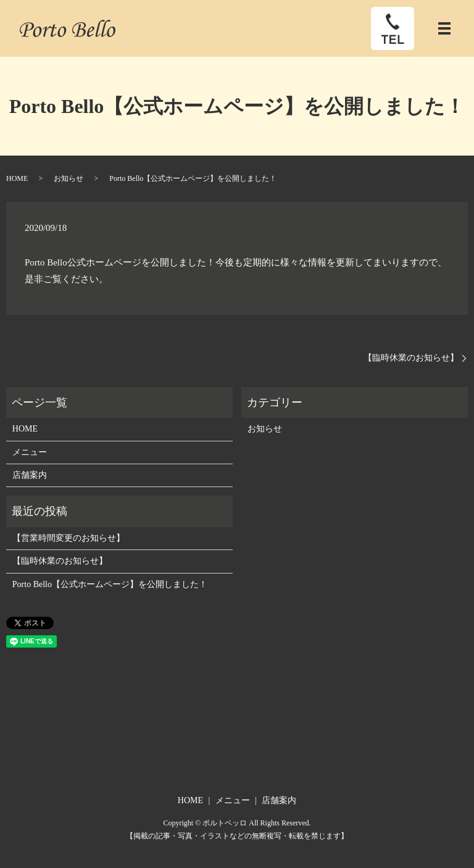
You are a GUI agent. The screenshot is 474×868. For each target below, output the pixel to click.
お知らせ (69, 178)
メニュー (30, 452)
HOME (17, 178)
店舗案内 (30, 475)
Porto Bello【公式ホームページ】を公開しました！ (110, 584)
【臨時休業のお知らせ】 (411, 358)
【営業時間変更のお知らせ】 (69, 538)
